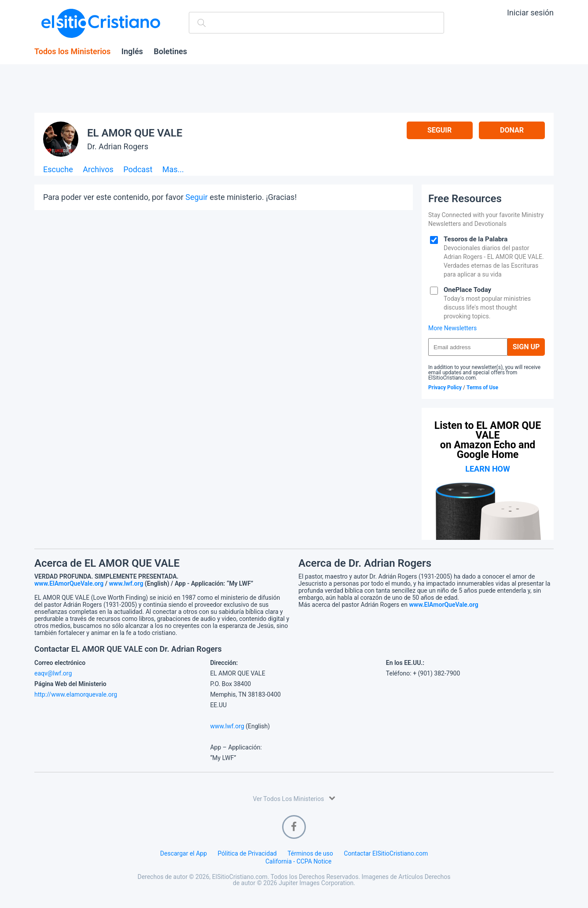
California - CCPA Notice (298, 861)
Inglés (132, 52)
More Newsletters (452, 328)
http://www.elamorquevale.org (76, 694)
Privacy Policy (445, 388)
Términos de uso (310, 853)
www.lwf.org (126, 583)
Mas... (173, 170)
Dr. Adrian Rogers (118, 146)
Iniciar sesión (530, 13)
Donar (512, 130)
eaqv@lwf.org (53, 673)
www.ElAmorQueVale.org (69, 583)
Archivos (98, 170)
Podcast (138, 170)
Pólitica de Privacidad (247, 853)
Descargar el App (184, 853)
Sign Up (526, 347)
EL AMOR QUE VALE (135, 133)
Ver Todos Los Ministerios (294, 798)
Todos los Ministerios (72, 52)
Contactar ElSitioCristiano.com (386, 853)
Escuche (58, 170)
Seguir (439, 130)
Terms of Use (482, 388)
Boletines (170, 52)
